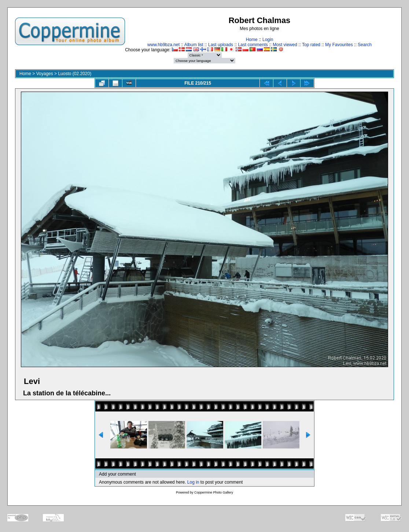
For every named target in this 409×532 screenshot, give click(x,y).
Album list (194, 45)
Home (252, 40)
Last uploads (221, 45)
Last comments (253, 45)
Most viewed (285, 45)
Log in (193, 482)
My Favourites (339, 45)
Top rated (311, 45)
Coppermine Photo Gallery (214, 492)
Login (268, 40)
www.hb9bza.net (163, 45)
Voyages (45, 74)
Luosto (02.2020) (75, 74)
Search (365, 45)
